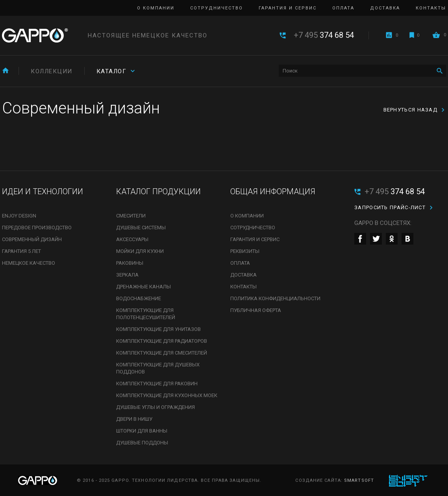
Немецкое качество (29, 263)
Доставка (385, 8)
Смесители (131, 216)
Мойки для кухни (140, 251)
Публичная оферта (256, 310)
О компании (156, 8)
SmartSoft (359, 480)
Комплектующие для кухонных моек (167, 395)
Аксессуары (132, 239)
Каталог (112, 71)
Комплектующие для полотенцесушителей (146, 314)
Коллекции (52, 71)
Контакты (431, 8)
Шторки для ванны (142, 431)
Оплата (343, 8)
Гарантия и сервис (288, 8)
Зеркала (127, 275)
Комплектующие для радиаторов (162, 341)
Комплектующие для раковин (157, 384)
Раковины (130, 263)
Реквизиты (245, 251)
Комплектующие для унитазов (158, 329)
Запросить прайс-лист (390, 207)
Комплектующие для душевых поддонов (158, 368)
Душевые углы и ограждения (156, 407)
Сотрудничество (217, 8)
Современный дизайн (32, 239)
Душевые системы (141, 228)
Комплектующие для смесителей (162, 353)
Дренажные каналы (143, 287)
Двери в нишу (134, 419)
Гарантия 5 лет (21, 251)
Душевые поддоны (142, 443)
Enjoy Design (19, 216)
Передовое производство (37, 228)
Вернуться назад (411, 110)
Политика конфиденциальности (275, 298)
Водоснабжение (139, 298)
